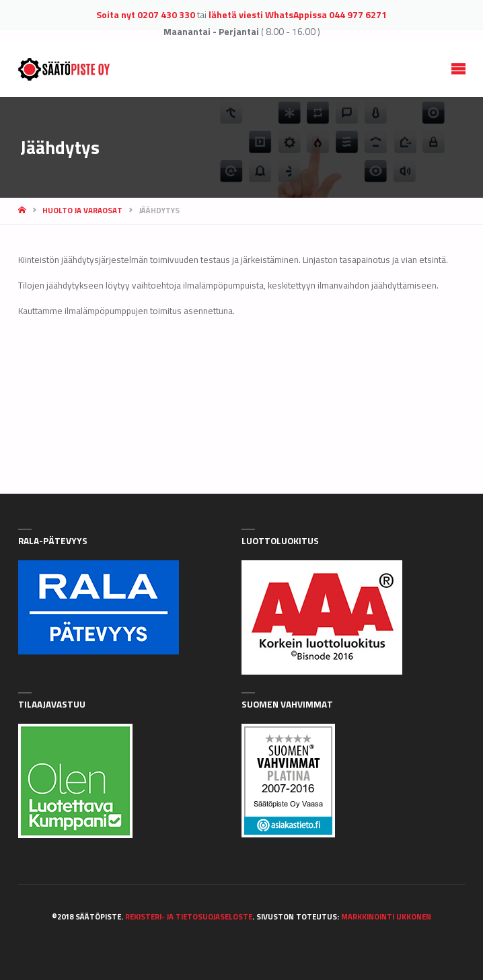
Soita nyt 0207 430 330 (146, 14)
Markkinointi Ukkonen (386, 916)
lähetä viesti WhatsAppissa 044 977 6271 (298, 14)
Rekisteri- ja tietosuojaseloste (189, 916)
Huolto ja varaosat (82, 210)
